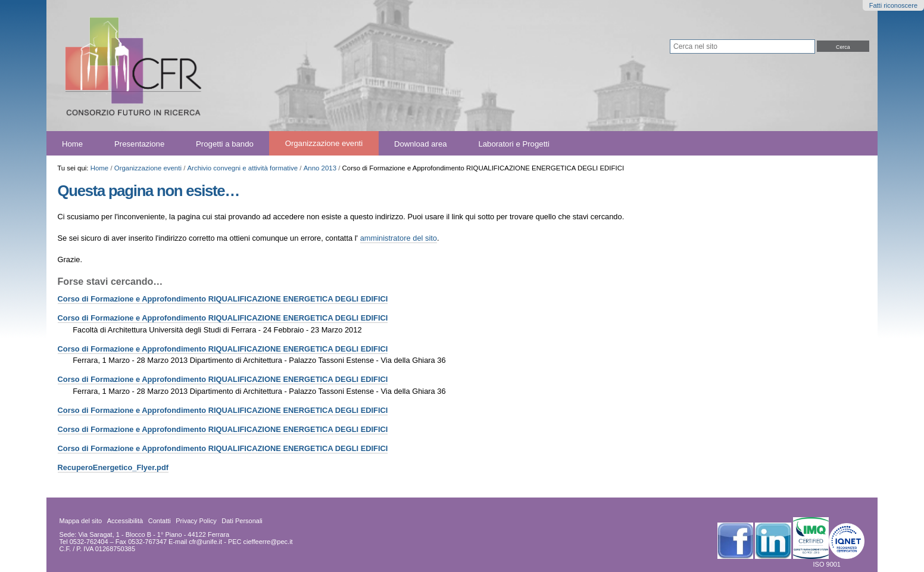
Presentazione (139, 143)
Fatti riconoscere (893, 5)
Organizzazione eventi (324, 143)
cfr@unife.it (205, 542)
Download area (421, 143)
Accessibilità (125, 521)
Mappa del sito (81, 521)
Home (72, 143)
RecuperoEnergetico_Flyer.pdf (113, 467)
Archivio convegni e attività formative (242, 168)
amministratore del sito (399, 238)
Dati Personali (242, 521)
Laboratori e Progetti (514, 143)
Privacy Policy (196, 521)
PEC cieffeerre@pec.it (260, 542)
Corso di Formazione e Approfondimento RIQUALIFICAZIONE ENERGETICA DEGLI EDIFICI (223, 299)
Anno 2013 (320, 168)
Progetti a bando (225, 143)
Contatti (160, 521)
